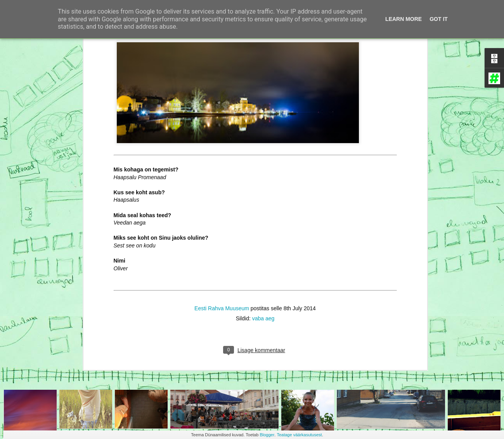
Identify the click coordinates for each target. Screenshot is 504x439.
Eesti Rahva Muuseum (222, 248)
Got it (439, 19)
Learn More (404, 19)
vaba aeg (263, 258)
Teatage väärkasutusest (299, 435)
